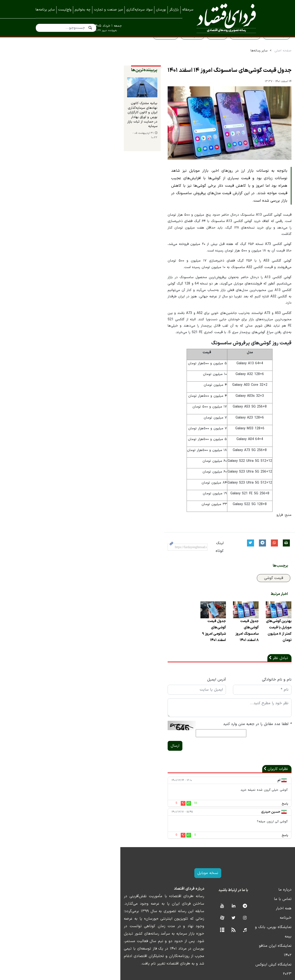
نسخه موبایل (148, 869)
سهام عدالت (160, 46)
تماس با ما (251, 895)
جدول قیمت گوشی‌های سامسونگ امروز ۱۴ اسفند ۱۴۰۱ (197, 81)
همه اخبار (252, 904)
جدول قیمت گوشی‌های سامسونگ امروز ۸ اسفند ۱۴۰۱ (198, 636)
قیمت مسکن (133, 46)
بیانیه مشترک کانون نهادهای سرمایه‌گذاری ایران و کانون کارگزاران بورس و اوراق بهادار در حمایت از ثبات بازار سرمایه (62, 130)
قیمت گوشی (242, 579)
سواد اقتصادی (245, 46)
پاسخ (253, 800)
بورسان (161, 10)
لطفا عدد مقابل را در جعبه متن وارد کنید (225, 727)
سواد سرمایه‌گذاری (139, 10)
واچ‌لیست (65, 10)
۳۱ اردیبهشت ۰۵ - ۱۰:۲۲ (53, 145)
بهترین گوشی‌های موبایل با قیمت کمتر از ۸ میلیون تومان (242, 636)
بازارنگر (174, 10)
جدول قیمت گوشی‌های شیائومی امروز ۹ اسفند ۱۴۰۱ (155, 636)
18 (121, 799)
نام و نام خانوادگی (245, 682)
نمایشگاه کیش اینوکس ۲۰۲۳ (236, 941)
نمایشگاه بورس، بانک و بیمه (237, 923)
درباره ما (253, 885)
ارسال (101, 741)
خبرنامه (254, 913)
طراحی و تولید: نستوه (151, 977)
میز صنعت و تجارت (108, 10)
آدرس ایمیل (163, 682)
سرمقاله (188, 10)
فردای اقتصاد (224, 18)
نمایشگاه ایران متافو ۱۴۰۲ (239, 932)
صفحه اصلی (251, 61)
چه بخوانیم (83, 10)
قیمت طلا (185, 46)
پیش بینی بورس (213, 46)
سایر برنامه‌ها (45, 10)
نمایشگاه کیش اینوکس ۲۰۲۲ (237, 951)
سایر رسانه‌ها (227, 61)
